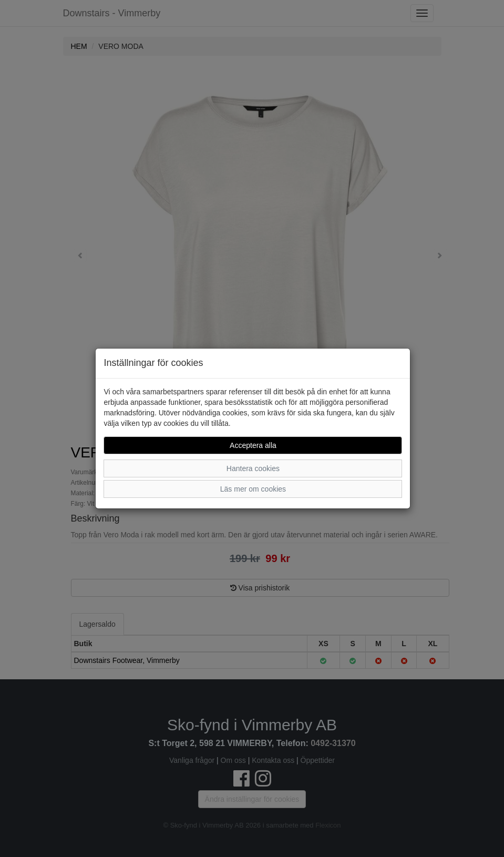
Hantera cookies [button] (253, 468)
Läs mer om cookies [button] (253, 489)
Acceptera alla (253, 445)
